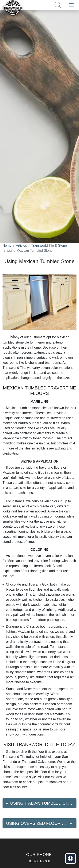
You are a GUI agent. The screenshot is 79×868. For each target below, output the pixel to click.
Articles (21, 245)
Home (7, 245)
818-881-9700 (40, 861)
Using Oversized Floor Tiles (40, 823)
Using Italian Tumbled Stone (43, 803)
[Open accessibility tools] (71, 859)
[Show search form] (58, 5)
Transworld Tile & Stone (49, 245)
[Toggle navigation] (71, 5)
